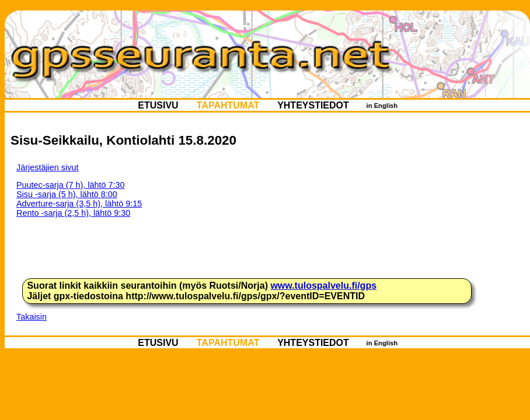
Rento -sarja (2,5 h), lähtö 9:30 (73, 213)
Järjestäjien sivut (47, 167)
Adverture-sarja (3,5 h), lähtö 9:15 (79, 204)
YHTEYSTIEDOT (313, 105)
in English (382, 106)
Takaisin (32, 317)
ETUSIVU (158, 105)
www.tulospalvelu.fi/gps (323, 286)
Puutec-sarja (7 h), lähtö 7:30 (71, 185)
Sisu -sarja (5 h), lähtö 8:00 (67, 194)
